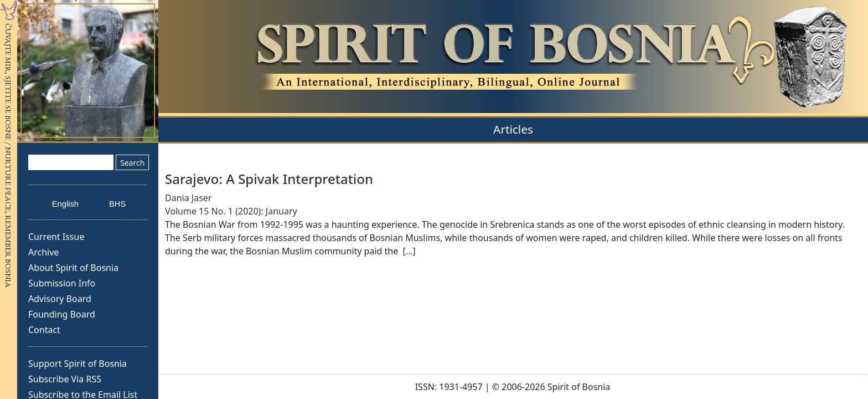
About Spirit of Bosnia (73, 268)
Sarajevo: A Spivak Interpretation (269, 179)
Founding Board (62, 314)
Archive (43, 252)
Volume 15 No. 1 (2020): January (231, 211)
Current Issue (56, 237)
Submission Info (62, 283)
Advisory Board (60, 299)
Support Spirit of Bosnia (77, 364)
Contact (44, 330)
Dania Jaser (188, 198)
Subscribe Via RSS (65, 379)
